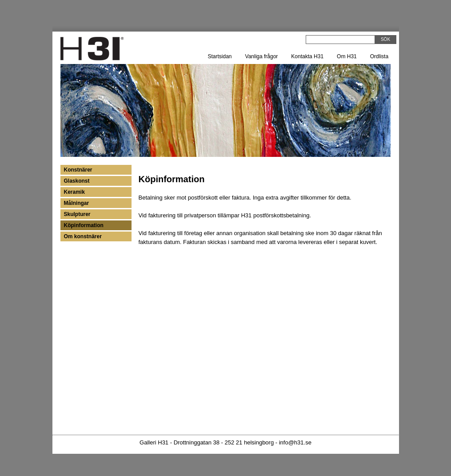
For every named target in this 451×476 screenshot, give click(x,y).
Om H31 (347, 56)
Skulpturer (77, 214)
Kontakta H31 (307, 56)
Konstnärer (78, 170)
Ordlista (379, 56)
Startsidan (220, 56)
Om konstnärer (83, 236)
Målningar (77, 203)
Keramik (74, 192)
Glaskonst (77, 181)
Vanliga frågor (262, 56)
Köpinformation (84, 225)
